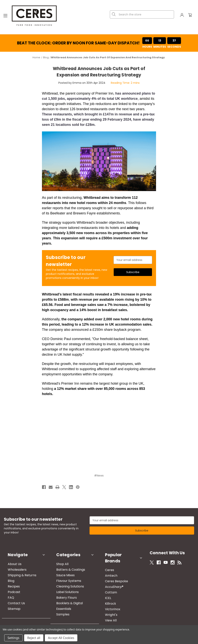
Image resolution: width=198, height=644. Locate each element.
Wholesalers (13, 566)
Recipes (10, 583)
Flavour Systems (65, 577)
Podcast (10, 588)
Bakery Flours (63, 594)
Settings (13, 638)
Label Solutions (64, 588)
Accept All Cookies (61, 638)
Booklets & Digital (66, 600)
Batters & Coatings (67, 566)
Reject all (34, 638)
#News (99, 476)
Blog (7, 577)
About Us (11, 560)
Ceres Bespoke (113, 572)
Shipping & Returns (18, 572)
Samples (59, 611)
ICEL (104, 588)
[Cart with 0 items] (190, 16)
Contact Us (12, 600)
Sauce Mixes (62, 572)
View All (107, 611)
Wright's (107, 605)
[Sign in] (182, 16)
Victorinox (109, 600)
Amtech (107, 566)
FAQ (7, 594)
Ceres (106, 560)
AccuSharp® (110, 577)
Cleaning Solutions (66, 583)
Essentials (60, 605)
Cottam (107, 583)
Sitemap (10, 605)
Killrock (107, 594)
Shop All (58, 560)
